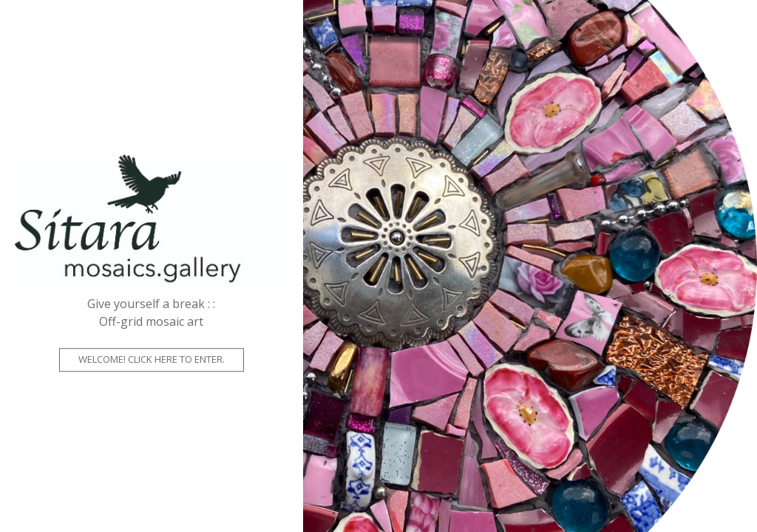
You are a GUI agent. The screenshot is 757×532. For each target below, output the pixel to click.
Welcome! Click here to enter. (152, 359)
